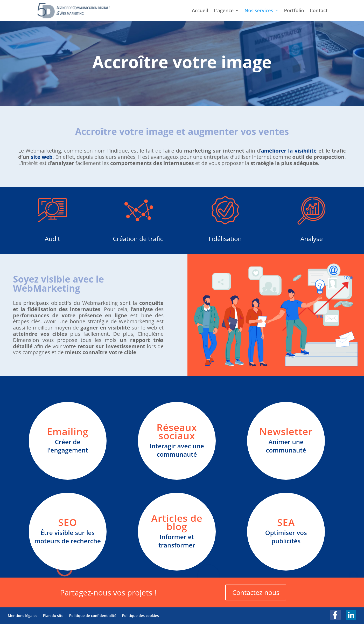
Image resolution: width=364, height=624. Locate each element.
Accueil (200, 11)
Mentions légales (23, 616)
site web (42, 157)
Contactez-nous (256, 592)
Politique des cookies (141, 616)
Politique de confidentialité (93, 616)
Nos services (259, 11)
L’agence (224, 11)
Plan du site (53, 616)
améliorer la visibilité (289, 151)
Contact (319, 11)
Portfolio (294, 11)
